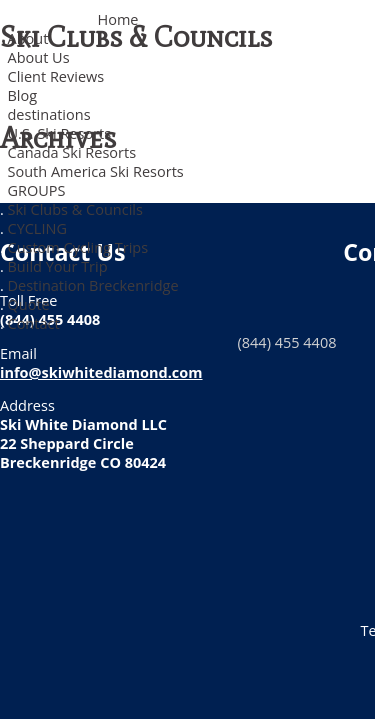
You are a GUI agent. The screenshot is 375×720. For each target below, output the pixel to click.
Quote (29, 304)
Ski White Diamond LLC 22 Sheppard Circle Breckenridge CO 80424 (83, 443)
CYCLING (37, 228)
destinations (49, 114)
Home (118, 19)
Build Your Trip (58, 266)
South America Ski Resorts (96, 171)
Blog (23, 95)
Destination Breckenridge (93, 285)
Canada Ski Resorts (72, 152)
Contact (34, 323)
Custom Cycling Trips (78, 247)
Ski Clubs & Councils (75, 209)
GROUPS (37, 190)
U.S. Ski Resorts (60, 133)
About (28, 38)
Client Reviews (56, 76)
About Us (39, 57)
